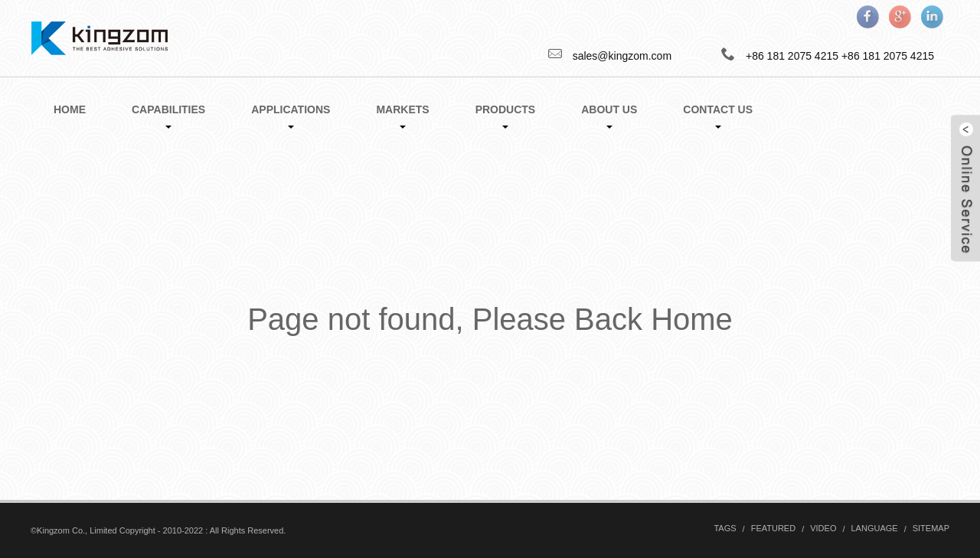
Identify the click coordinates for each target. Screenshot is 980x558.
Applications (291, 116)
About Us (609, 116)
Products (506, 116)
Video (823, 528)
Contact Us (718, 116)
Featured (773, 528)
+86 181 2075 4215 (888, 56)
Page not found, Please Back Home (490, 319)
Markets (402, 116)
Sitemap (931, 528)
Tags (725, 528)
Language (875, 528)
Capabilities (168, 116)
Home (70, 109)
